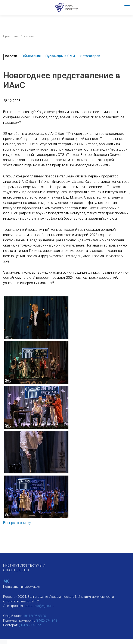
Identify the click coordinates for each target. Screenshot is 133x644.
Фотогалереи (90, 56)
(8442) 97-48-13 (47, 621)
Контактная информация (22, 587)
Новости (10, 56)
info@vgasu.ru (44, 606)
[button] (4, 642)
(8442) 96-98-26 (35, 616)
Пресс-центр (12, 36)
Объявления (31, 56)
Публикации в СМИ (60, 56)
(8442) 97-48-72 (30, 625)
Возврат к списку (17, 523)
